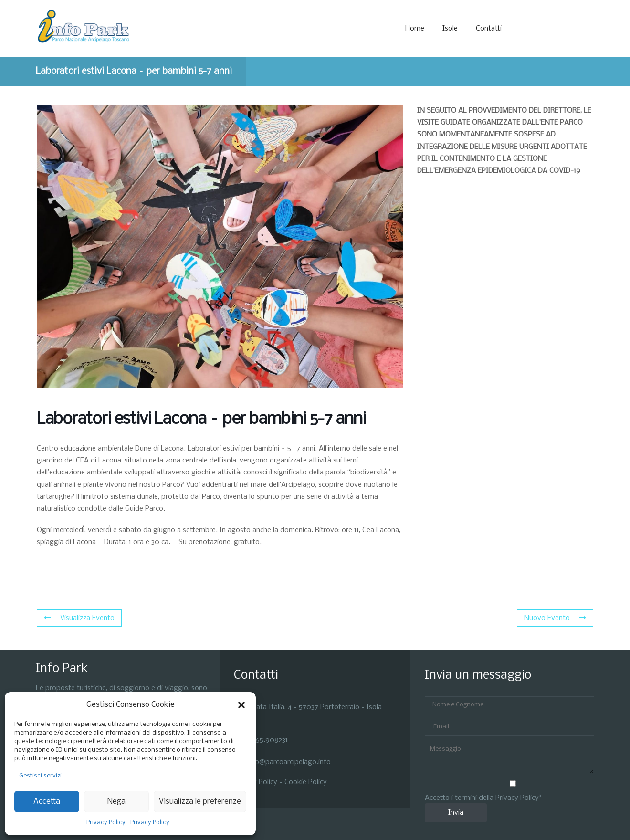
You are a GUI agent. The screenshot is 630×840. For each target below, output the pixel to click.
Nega (116, 802)
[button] (241, 705)
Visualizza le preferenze (200, 802)
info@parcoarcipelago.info (289, 762)
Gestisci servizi (40, 776)
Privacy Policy (106, 823)
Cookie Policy (306, 782)
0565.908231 (267, 740)
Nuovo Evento (555, 618)
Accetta (47, 802)
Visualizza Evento (79, 618)
